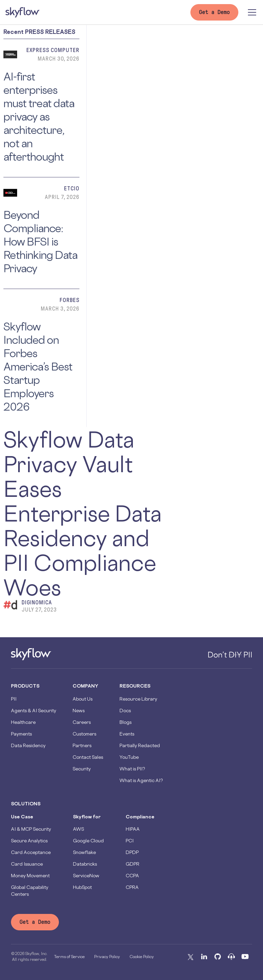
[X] (190, 957)
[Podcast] (231, 957)
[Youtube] (245, 957)
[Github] (218, 957)
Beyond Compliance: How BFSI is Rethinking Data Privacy (40, 242)
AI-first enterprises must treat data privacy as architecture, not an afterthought (39, 117)
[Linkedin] (204, 957)
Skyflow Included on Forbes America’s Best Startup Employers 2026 (38, 367)
